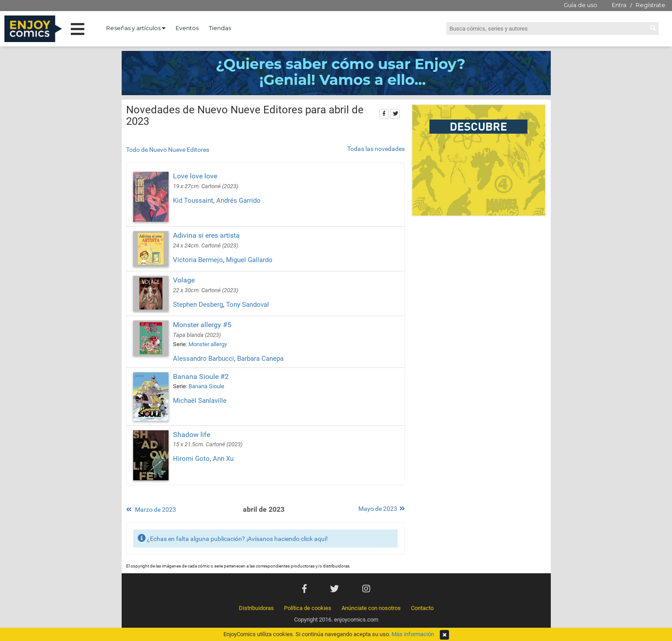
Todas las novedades (376, 149)
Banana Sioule (206, 386)
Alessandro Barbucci (204, 359)
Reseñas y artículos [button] (136, 28)
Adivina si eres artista (206, 235)
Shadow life (192, 434)
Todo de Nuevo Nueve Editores (168, 150)
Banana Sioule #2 (201, 376)
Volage (184, 280)
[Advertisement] (479, 281)
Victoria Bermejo (198, 260)
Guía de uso (580, 5)
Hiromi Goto (191, 459)
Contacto (422, 608)
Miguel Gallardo (249, 260)
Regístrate (651, 5)
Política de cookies (308, 608)
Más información (413, 634)
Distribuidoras (256, 608)
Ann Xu (223, 459)
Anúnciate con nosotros (371, 608)
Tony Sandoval (248, 305)
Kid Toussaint (193, 201)
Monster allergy (208, 344)
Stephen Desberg (198, 305)
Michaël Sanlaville (200, 401)
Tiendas (220, 28)
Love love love (195, 176)
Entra (619, 5)
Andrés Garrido (238, 201)
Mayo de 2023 (382, 509)
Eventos (187, 28)
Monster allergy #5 (202, 325)
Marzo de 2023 (151, 510)
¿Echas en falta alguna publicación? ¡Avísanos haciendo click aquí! (233, 538)
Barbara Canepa (260, 359)
